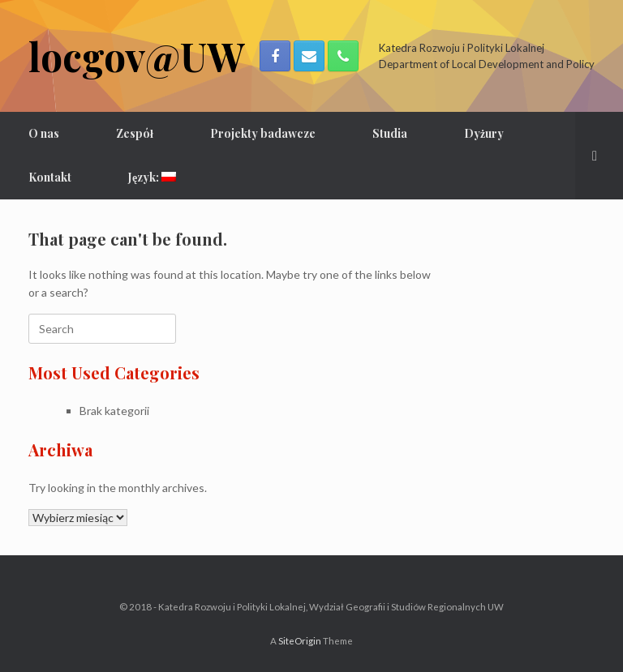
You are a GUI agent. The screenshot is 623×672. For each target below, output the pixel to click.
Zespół (135, 133)
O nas (44, 133)
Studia (390, 133)
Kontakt (50, 177)
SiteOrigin (300, 641)
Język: (152, 177)
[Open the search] (599, 156)
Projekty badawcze (263, 133)
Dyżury (484, 133)
